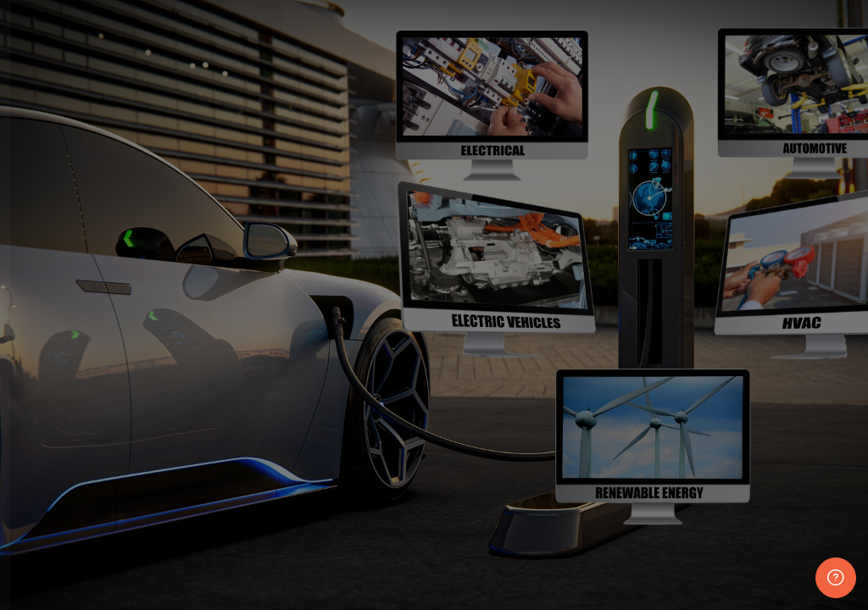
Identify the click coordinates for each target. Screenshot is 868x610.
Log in (182, 515)
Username (59, 299)
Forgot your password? (268, 467)
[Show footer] (836, 578)
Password (58, 385)
